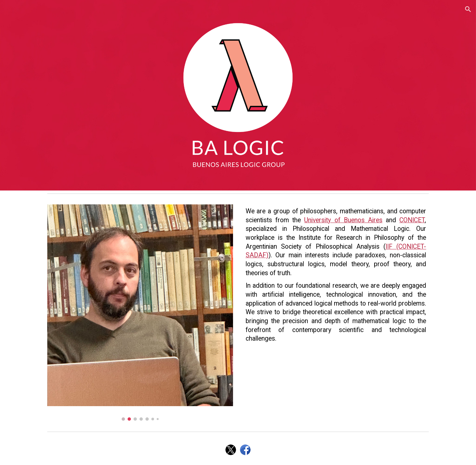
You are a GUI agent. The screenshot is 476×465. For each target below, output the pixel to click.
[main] (336, 275)
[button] (468, 9)
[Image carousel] (140, 313)
